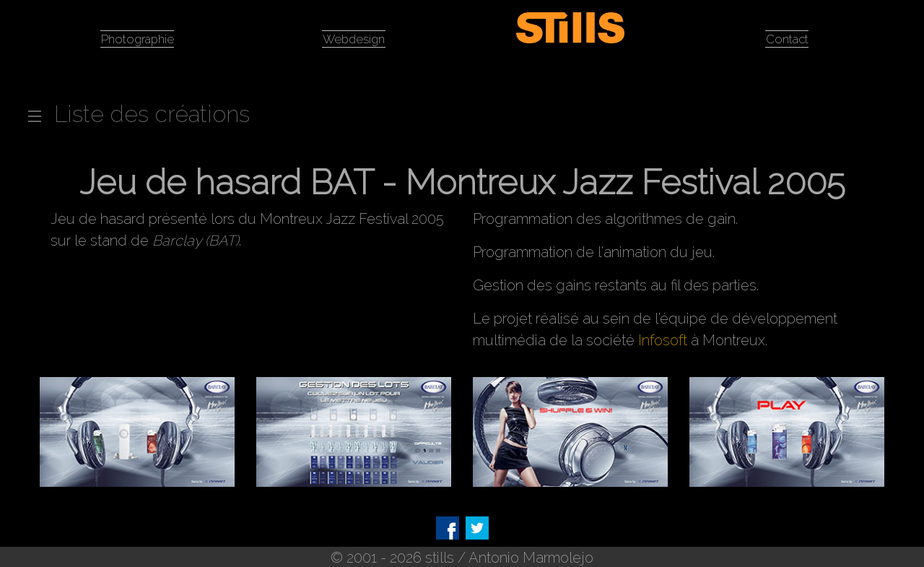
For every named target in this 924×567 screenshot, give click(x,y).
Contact (787, 37)
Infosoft (663, 339)
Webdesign (354, 37)
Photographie (137, 37)
